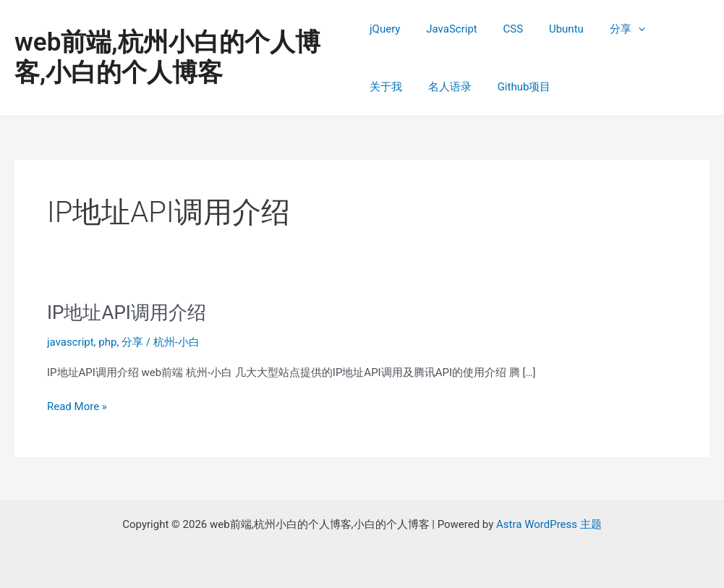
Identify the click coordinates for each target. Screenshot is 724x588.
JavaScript (447, 29)
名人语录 (391, 87)
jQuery (385, 29)
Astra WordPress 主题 (549, 524)
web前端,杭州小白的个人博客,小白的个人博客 (167, 57)
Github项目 (461, 87)
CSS (505, 29)
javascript (71, 342)
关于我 (666, 29)
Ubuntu (554, 29)
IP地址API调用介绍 (127, 312)
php (107, 342)
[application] (621, 29)
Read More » (77, 407)
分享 (610, 29)
